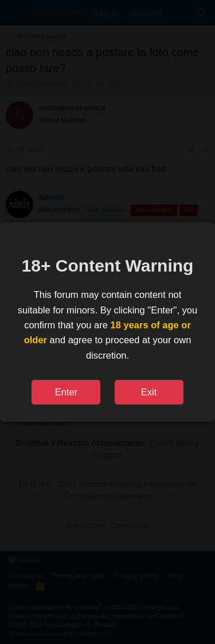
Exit (149, 392)
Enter (66, 392)
